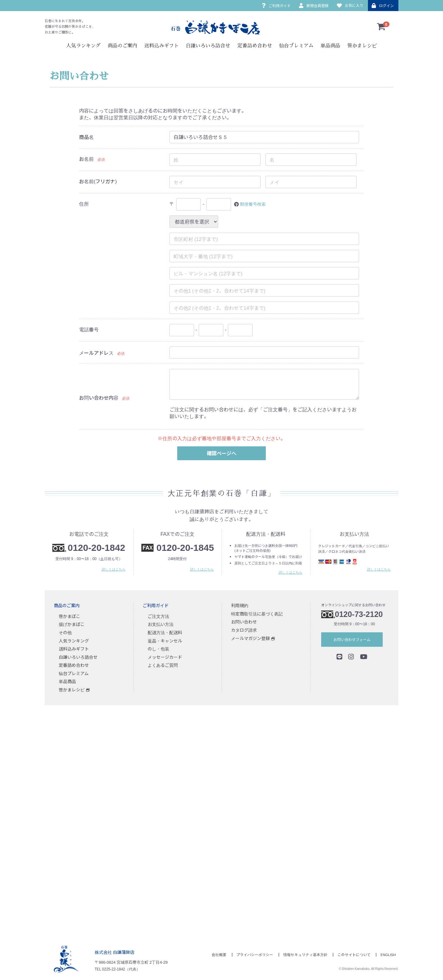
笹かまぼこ (70, 616)
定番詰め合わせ (255, 46)
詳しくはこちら (114, 569)
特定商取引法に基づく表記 (257, 614)
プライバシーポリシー (251, 954)
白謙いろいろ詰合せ (208, 46)
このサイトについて (353, 954)
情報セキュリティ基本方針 (303, 954)
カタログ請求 (244, 630)
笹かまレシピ (362, 46)
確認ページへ (221, 453)
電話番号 (89, 329)
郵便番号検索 (255, 204)
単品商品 (330, 46)
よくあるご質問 (163, 665)
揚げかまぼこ (72, 624)
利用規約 (240, 605)
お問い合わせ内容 (99, 397)
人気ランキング (83, 46)
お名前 (86, 159)
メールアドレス (96, 353)
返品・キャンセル (165, 640)
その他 (65, 632)
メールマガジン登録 (250, 638)
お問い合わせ (244, 622)
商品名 (86, 137)
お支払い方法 (161, 624)
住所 (84, 204)
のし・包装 (158, 649)
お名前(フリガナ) (98, 181)
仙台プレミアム (296, 46)
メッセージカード (165, 657)
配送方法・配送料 (165, 632)
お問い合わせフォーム (352, 639)
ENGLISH (389, 954)
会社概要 (214, 954)
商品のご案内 (122, 46)
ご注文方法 (158, 616)
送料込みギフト (162, 46)
